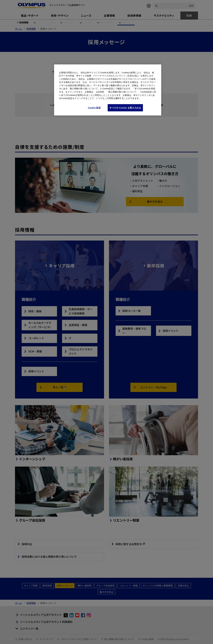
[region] (108, 90)
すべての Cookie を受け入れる (125, 108)
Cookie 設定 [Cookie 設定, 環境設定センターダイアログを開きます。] (94, 108)
